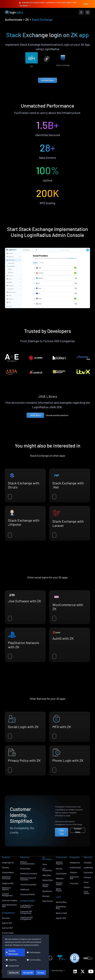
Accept (41, 973)
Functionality (34, 960)
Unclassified (12, 966)
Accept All (28, 973)
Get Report (25, 5)
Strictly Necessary (12, 952)
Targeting (11, 960)
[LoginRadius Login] (81, 12)
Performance (34, 952)
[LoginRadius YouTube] (91, 971)
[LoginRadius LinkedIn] (75, 971)
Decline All (14, 973)
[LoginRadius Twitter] (83, 971)
